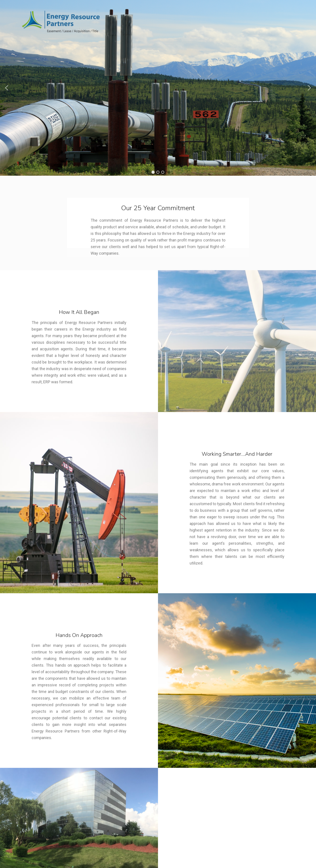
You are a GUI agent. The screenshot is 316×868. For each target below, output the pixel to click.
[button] (7, 88)
